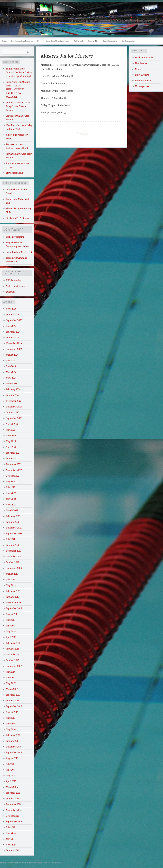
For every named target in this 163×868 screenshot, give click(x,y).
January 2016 (12, 741)
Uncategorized (142, 86)
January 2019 (12, 597)
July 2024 (11, 361)
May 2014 (11, 839)
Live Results (141, 63)
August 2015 (12, 758)
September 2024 (14, 349)
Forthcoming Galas (144, 58)
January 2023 (13, 459)
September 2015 (14, 752)
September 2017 (14, 666)
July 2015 (10, 764)
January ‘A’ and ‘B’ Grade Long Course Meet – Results (18, 106)
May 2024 (11, 372)
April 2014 (11, 845)
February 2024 (13, 389)
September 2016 (14, 706)
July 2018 (10, 620)
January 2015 (12, 799)
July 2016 (10, 718)
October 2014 (12, 816)
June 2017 (11, 678)
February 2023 (13, 453)
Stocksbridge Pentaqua (17, 218)
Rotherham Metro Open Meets (58, 41)
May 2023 (11, 441)
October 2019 (12, 562)
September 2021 (14, 533)
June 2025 (11, 326)
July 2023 (11, 430)
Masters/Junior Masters (67, 56)
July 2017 (10, 672)
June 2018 (11, 626)
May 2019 (11, 585)
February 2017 (13, 695)
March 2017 (12, 689)
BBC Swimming (14, 280)
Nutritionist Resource (17, 286)
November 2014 (14, 810)
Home (4, 41)
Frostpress (56, 863)
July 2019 (10, 580)
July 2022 (11, 487)
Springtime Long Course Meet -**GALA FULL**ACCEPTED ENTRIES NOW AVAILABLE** (18, 89)
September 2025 (14, 320)
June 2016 (11, 724)
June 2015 (11, 770)
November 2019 (14, 557)
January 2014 (13, 850)
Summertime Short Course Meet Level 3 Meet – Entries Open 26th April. (19, 72)
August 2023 (12, 424)
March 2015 (12, 787)
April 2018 (11, 637)
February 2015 (13, 793)
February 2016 (13, 735)
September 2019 (14, 568)
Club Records (79, 41)
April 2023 (11, 447)
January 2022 (13, 522)
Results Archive (143, 81)
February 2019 (13, 591)
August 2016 (12, 712)
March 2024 (12, 384)
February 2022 (13, 516)
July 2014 (10, 827)
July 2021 (10, 539)
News (39, 41)
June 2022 (11, 493)
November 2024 (14, 343)
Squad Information (110, 41)
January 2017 (12, 701)
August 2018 (12, 614)
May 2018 (11, 631)
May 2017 (11, 683)
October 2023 (13, 412)
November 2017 (14, 655)
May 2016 (11, 729)
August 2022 (12, 482)
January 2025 (13, 338)
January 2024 (13, 395)
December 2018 (14, 603)
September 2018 (14, 608)
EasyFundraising (128, 41)
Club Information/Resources (22, 41)
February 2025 (13, 332)
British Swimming (15, 237)
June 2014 (11, 833)
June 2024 (11, 366)
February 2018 (13, 643)
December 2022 (14, 464)
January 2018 (12, 649)
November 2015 (14, 747)
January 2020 (13, 545)
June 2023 (11, 436)
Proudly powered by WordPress (17, 863)
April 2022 (11, 505)
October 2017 (12, 660)
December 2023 (14, 401)
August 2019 (12, 574)
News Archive (93, 41)
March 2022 (12, 510)
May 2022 (11, 499)
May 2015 (11, 776)
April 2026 (11, 309)
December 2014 (14, 804)
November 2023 (14, 407)
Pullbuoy (10, 292)
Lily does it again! (15, 173)
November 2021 (14, 528)
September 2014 (14, 822)
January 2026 (13, 315)
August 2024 (12, 355)
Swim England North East (19, 252)
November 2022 (14, 470)
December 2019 (14, 551)
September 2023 (14, 418)
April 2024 (11, 378)
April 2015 (11, 781)
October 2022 (13, 476)
